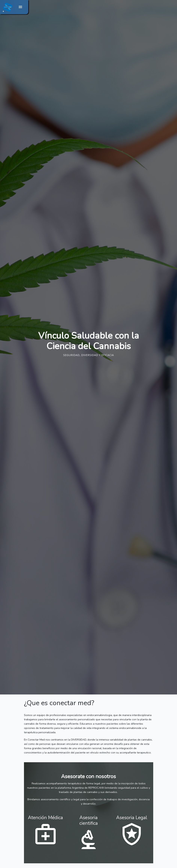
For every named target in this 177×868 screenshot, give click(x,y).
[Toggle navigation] (20, 7)
